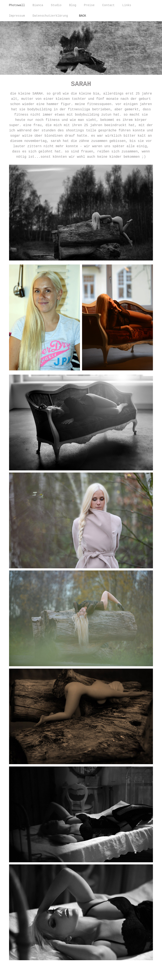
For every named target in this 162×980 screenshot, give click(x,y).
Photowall (17, 5)
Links (127, 5)
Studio (56, 5)
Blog (73, 5)
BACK (82, 16)
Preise (89, 5)
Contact (109, 5)
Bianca (38, 5)
